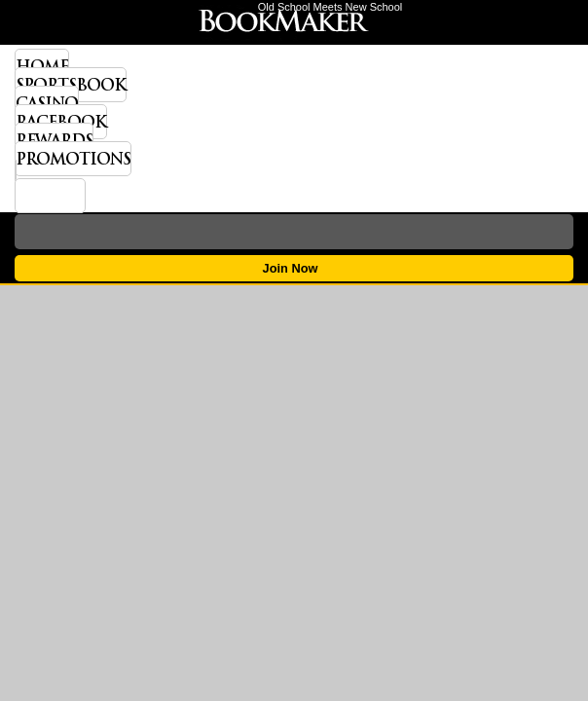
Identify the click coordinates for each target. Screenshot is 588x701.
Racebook (61, 122)
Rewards (54, 140)
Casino (47, 103)
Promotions (73, 159)
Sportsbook (71, 85)
